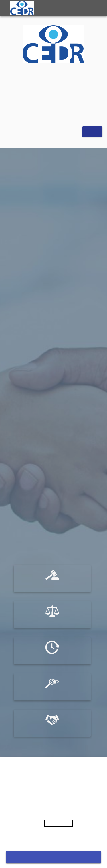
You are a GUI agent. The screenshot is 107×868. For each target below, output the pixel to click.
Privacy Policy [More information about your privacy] (58, 823)
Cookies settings (54, 840)
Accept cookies (54, 857)
